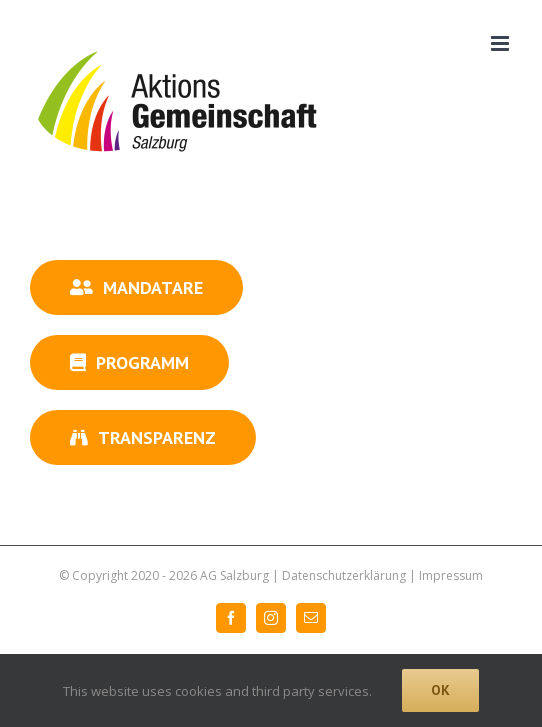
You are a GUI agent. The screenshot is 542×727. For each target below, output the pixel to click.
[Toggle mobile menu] (501, 43)
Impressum (451, 575)
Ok (440, 690)
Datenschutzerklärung (344, 575)
